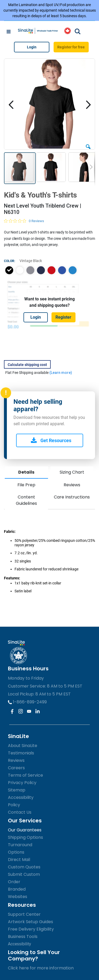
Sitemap (17, 790)
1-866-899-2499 (27, 702)
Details (26, 472)
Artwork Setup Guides (30, 922)
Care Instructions (72, 497)
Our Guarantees (25, 830)
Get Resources (51, 440)
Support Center (24, 914)
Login (32, 47)
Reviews (72, 485)
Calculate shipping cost (27, 365)
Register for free (71, 47)
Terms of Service (25, 775)
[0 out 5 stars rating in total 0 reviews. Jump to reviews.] (24, 221)
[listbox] (49, 270)
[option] (9, 270)
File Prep (26, 485)
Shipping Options (25, 837)
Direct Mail (19, 860)
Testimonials (21, 753)
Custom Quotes (24, 867)
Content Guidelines (26, 500)
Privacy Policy (22, 783)
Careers (16, 768)
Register (63, 317)
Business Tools (23, 937)
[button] (88, 145)
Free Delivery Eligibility (31, 929)
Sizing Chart (72, 472)
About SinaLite (23, 746)
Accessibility (20, 944)
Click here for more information (41, 968)
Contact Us (20, 812)
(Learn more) (61, 373)
